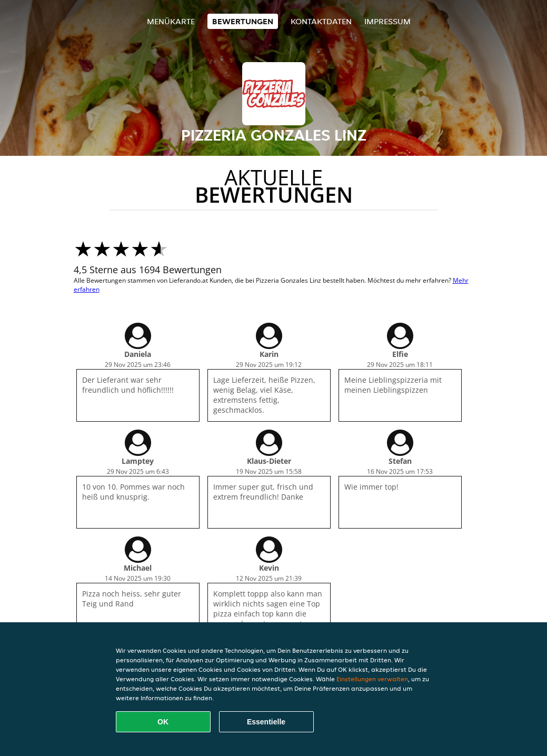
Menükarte (171, 21)
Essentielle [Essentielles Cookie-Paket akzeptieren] (266, 722)
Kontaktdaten (321, 21)
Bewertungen (243, 21)
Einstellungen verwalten (372, 679)
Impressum (387, 21)
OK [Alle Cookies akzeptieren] (163, 722)
